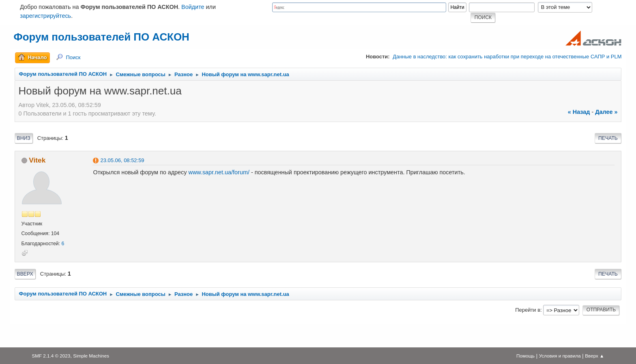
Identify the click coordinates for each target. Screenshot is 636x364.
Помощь (525, 356)
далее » (606, 112)
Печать (608, 138)
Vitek (37, 160)
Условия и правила (560, 356)
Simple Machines (91, 356)
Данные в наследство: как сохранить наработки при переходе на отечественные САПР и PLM (507, 57)
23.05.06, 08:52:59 (122, 160)
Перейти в (528, 310)
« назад (579, 112)
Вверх (25, 274)
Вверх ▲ (594, 356)
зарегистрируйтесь (45, 16)
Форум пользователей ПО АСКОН (102, 37)
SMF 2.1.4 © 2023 (51, 356)
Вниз (24, 138)
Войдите (193, 7)
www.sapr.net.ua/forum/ (219, 172)
